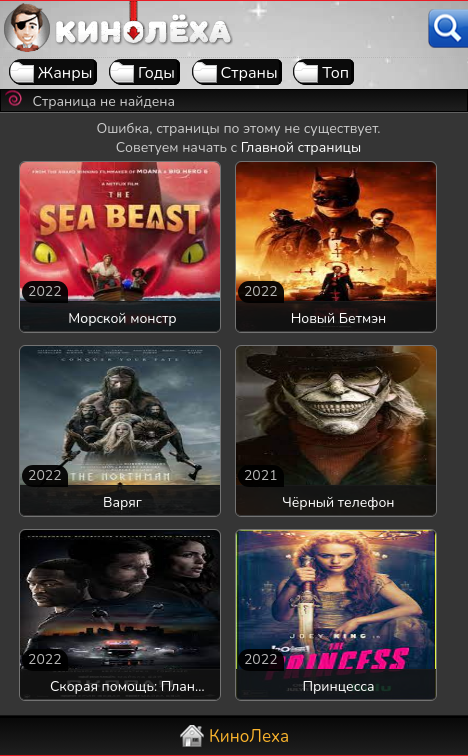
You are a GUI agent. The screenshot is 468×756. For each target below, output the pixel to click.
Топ (335, 73)
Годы (156, 73)
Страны (249, 73)
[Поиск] (448, 28)
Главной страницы (301, 147)
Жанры (65, 73)
